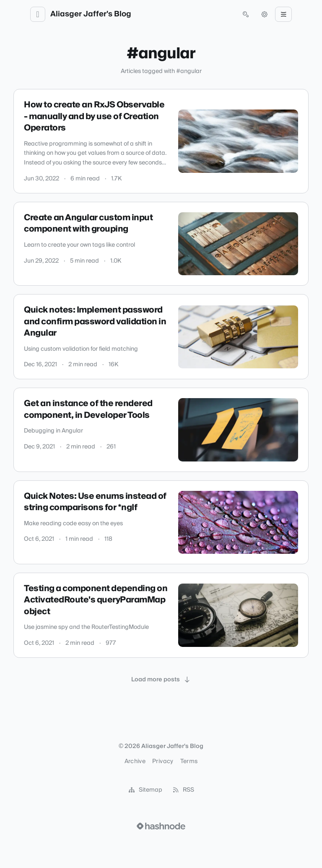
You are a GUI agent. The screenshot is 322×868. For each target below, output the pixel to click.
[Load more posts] (161, 680)
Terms (189, 761)
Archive (135, 761)
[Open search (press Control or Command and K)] (246, 14)
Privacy (163, 761)
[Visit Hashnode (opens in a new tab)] (161, 826)
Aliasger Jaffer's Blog (91, 14)
